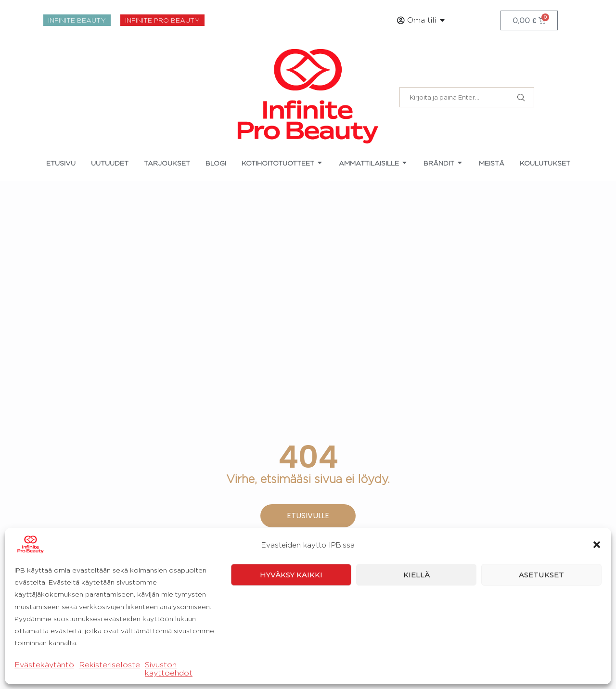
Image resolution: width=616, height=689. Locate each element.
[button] (597, 654)
